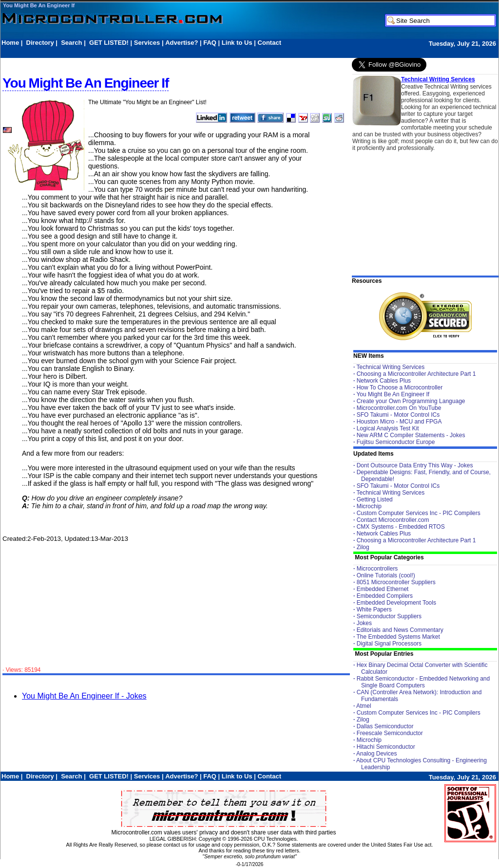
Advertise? (182, 43)
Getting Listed (375, 499)
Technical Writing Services (438, 79)
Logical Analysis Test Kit (388, 428)
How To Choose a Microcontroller (400, 388)
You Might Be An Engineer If (39, 5)
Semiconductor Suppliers (389, 616)
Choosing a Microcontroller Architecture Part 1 (416, 374)
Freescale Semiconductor (390, 733)
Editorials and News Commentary (400, 630)
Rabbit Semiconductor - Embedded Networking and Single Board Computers (423, 682)
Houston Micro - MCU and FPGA (399, 422)
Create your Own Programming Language (411, 401)
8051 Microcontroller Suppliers (396, 582)
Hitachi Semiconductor (386, 747)
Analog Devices (376, 754)
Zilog (363, 547)
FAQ (210, 43)
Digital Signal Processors (389, 644)
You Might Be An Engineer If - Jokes (84, 696)
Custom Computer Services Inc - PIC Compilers (419, 513)
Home (10, 43)
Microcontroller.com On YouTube (399, 408)
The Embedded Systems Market (398, 637)
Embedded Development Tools (396, 603)
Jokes (364, 623)
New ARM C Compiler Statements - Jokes (411, 435)
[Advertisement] (179, 52)
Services (147, 43)
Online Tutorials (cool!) (386, 575)
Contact (269, 43)
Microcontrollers (377, 569)
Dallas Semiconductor (385, 726)
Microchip (369, 506)
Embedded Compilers (385, 596)
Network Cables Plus (384, 381)
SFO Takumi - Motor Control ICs (398, 415)
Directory (40, 43)
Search (71, 43)
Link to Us (237, 43)
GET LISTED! (109, 43)
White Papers (374, 609)
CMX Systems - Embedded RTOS (401, 527)
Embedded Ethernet (383, 589)
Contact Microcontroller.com (393, 520)
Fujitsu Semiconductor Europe (396, 442)
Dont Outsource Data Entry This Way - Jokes (415, 465)
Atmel (364, 706)
